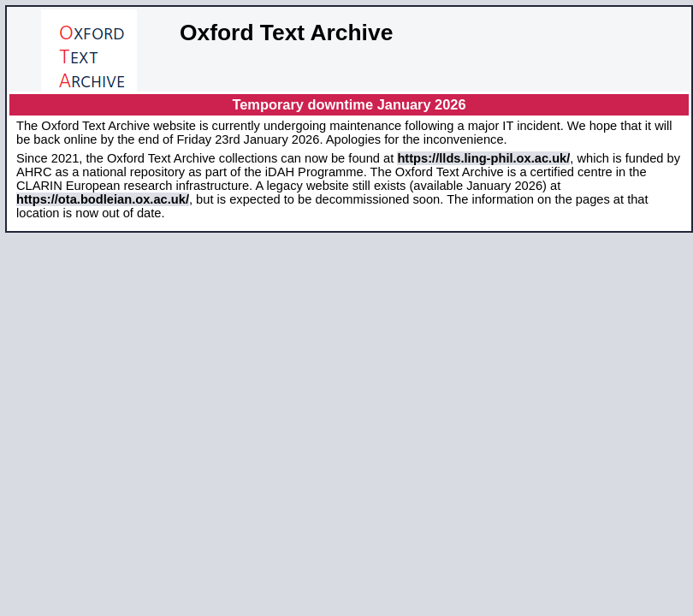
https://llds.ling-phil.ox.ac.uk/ (483, 158)
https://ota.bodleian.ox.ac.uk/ (103, 199)
